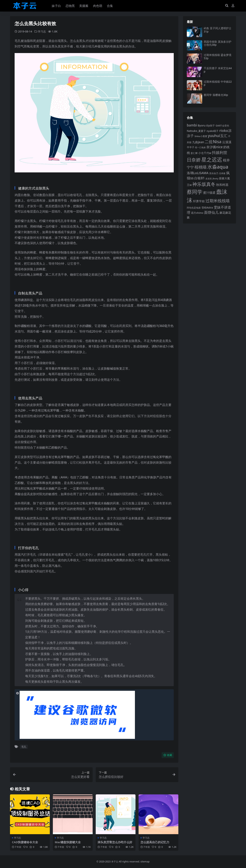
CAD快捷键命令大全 (25, 842)
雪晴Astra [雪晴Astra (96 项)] (207, 208)
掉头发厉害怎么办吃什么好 (115, 842)
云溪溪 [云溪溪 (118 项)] (227, 142)
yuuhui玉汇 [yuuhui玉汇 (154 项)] (217, 136)
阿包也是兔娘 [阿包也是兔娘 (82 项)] (194, 208)
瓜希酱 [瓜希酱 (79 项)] (222, 173)
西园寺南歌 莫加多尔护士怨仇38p (218, 43)
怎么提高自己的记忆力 (155, 842)
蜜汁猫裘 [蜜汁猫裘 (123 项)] (209, 193)
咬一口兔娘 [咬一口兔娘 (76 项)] (200, 147)
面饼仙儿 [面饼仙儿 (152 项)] (211, 212)
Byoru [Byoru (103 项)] (202, 125)
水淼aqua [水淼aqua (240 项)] (218, 167)
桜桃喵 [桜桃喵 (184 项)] (201, 167)
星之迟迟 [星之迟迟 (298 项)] (212, 159)
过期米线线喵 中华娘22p (218, 83)
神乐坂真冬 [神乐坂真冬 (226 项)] (204, 184)
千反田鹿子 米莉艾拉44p (218, 70)
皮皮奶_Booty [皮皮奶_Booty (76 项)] (212, 179)
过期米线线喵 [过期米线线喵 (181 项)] (218, 201)
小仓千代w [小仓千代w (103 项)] (205, 153)
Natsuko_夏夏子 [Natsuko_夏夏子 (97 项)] (196, 131)
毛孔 (24, 747)
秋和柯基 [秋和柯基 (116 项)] (222, 185)
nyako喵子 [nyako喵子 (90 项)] (213, 131)
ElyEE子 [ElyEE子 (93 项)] (211, 126)
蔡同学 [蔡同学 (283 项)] (195, 192)
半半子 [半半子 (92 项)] (191, 147)
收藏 (168, 755)
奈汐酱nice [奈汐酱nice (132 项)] (215, 147)
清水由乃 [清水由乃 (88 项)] (214, 173)
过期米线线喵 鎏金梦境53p (218, 57)
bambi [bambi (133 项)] (192, 125)
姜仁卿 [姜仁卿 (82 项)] (194, 153)
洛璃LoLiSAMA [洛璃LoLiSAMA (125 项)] (198, 173)
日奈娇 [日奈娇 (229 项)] (194, 160)
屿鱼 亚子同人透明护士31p (218, 30)
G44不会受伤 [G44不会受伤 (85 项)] (222, 126)
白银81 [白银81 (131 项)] (199, 178)
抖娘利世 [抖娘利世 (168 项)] (220, 152)
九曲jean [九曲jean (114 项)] (198, 142)
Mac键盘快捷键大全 (68, 842)
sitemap (145, 861)
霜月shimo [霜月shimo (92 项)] (197, 213)
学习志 (42, 31)
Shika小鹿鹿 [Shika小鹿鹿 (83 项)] (201, 136)
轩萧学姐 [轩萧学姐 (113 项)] (199, 201)
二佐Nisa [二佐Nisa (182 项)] (213, 142)
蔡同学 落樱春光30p (216, 95)
